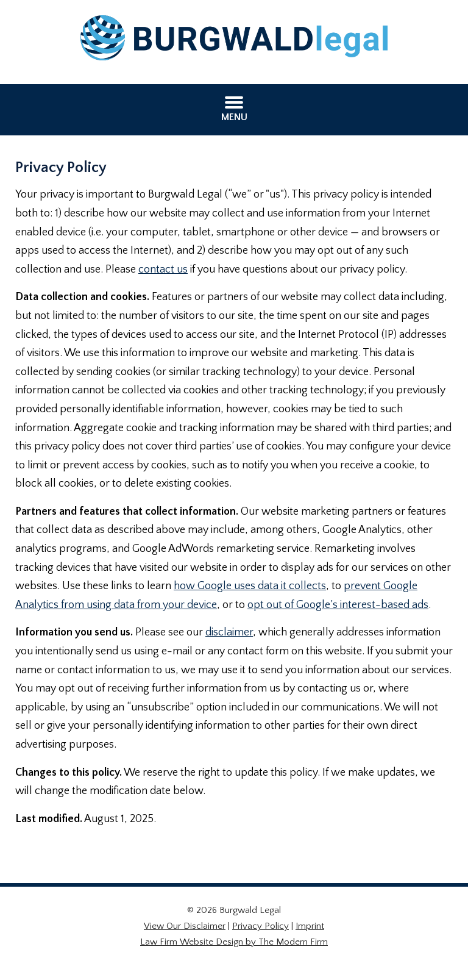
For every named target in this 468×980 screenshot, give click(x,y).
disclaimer (229, 632)
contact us (163, 270)
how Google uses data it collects (250, 586)
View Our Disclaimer (185, 926)
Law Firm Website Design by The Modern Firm (234, 942)
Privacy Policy (261, 926)
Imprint (310, 926)
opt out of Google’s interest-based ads (338, 605)
